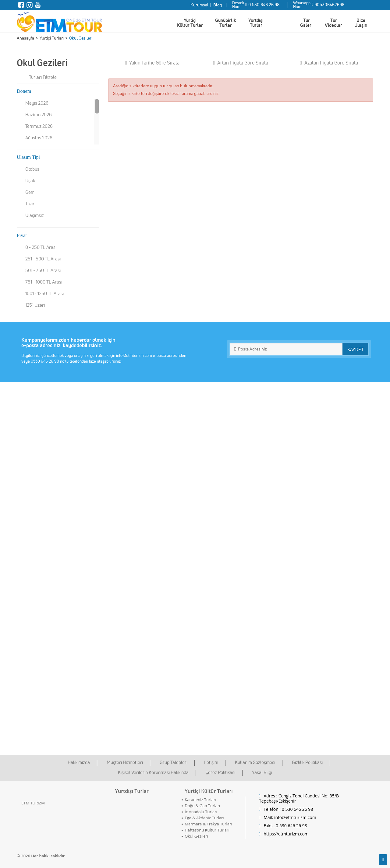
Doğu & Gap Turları (202, 806)
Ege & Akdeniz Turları (204, 818)
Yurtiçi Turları (52, 38)
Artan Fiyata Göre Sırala (241, 63)
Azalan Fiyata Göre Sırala (329, 63)
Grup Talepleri (174, 762)
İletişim (211, 762)
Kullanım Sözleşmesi (255, 762)
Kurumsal (199, 5)
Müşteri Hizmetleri (125, 762)
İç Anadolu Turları (201, 812)
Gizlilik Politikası (307, 762)
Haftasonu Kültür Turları (207, 830)
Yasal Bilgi (262, 772)
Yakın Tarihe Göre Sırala (152, 63)
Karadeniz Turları (200, 800)
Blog (218, 5)
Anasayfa (25, 38)
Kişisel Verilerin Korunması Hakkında (153, 772)
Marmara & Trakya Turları (208, 824)
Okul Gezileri (196, 836)
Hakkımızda (79, 762)
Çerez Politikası (220, 772)
